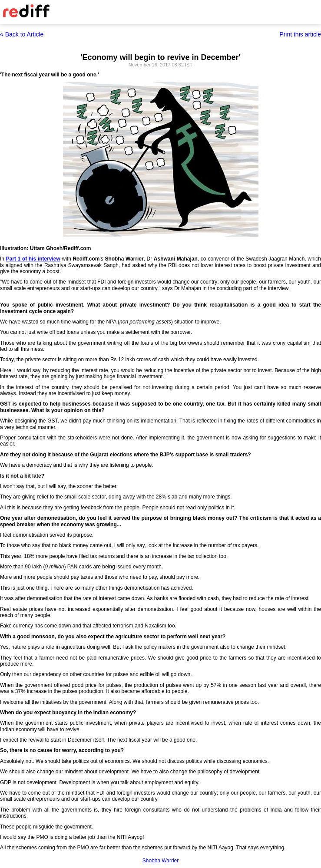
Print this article (300, 34)
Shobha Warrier (161, 861)
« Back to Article (22, 34)
